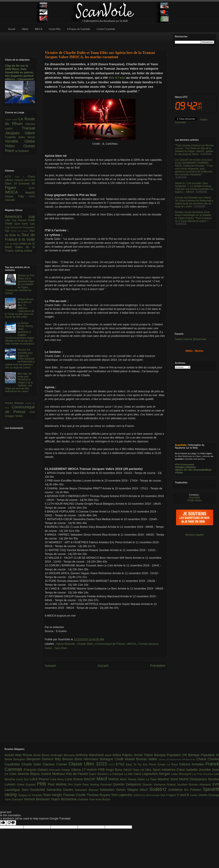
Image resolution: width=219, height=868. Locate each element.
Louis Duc (23, 779)
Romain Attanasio (201, 785)
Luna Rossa (74, 779)
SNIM (10, 224)
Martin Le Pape (148, 779)
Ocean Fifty (17, 196)
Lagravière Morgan (157, 774)
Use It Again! (169, 795)
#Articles (191, 467)
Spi (8, 231)
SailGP (13, 129)
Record (30, 124)
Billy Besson (65, 759)
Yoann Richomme (64, 799)
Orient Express (27, 785)
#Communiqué (187, 464)
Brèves (20, 403)
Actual (10, 755)
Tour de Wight (12, 244)
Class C (21, 177)
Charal (202, 759)
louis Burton (103, 799)
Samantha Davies (61, 790)
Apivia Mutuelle (66, 644)
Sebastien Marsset (87, 790)
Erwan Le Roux (169, 764)
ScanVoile (194, 498)
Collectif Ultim (22, 180)
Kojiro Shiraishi (99, 774)
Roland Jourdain (178, 785)
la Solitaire (22, 151)
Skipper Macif (138, 790)
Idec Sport (154, 770)
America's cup (20, 217)
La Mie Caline (133, 774)
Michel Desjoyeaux (194, 779)
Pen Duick (75, 785)
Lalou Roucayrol (182, 774)
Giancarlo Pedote (60, 770)
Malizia (114, 779)
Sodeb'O (159, 789)
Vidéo (19, 416)
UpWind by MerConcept (147, 795)
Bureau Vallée (147, 759)
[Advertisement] (105, 39)
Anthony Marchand (90, 755)
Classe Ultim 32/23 (89, 764)
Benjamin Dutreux (41, 759)
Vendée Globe (20, 141)
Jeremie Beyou (29, 774)
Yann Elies (61, 648)
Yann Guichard (14, 799)
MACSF (90, 779)
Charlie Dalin (85, 644)
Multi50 (30, 193)
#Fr (186, 470)
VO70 (32, 197)
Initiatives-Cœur (174, 770)
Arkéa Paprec (123, 755)
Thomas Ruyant (99, 795)
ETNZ (121, 764)
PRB (42, 784)
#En (190, 470)
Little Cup (12, 220)
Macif (102, 779)
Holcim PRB (96, 770)
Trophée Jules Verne (20, 137)
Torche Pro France (20, 231)
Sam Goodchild (34, 790)
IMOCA (132, 644)
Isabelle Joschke (199, 770)
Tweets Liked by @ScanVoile (191, 339)
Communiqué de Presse (110, 644)
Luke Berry (58, 779)
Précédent (158, 666)
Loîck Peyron (40, 779)
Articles (10, 403)
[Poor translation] (11, 823)
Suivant (50, 666)
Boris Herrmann (87, 759)
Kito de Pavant (78, 774)
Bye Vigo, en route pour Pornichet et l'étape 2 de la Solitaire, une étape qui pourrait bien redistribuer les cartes (19, 382)
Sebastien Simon (113, 790)
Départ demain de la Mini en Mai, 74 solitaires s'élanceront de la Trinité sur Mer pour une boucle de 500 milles (20, 308)
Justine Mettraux (53, 774)
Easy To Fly (134, 764)
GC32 (32, 188)
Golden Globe (12, 120)
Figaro (17, 188)
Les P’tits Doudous (203, 774)
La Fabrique (116, 774)
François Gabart (36, 770)
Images (10, 416)
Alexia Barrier (42, 755)
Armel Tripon (144, 755)
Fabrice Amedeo (192, 764)
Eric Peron (150, 764)
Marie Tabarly (129, 779)
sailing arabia (23, 251)
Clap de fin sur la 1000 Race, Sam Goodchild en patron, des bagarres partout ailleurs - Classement (19, 72)
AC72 (10, 177)
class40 (10, 200)
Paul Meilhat (58, 784)
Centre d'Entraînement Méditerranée (178, 759)
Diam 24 (12, 184)
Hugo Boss (115, 770)
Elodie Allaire (195, 500)
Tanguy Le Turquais (30, 795)
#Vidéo (179, 473)
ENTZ (112, 765)
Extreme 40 (27, 184)
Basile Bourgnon (16, 759)
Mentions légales (194, 535)
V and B (183, 795)
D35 (33, 180)
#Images (180, 467)
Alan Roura (24, 755)
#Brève (179, 470)
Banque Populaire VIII (171, 755)
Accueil (103, 666)
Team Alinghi (53, 795)
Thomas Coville (75, 795)
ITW (32, 412)
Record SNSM (27, 220)
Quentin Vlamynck (155, 785)
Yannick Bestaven (37, 799)
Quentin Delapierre (128, 784)
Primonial (107, 785)
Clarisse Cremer (56, 764)
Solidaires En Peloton (186, 790)
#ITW (177, 464)
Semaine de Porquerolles (23, 227)
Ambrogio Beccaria (63, 755)
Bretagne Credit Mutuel (118, 759)
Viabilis (194, 795)
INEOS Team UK (134, 770)
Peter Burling (91, 785)
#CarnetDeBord (202, 470)
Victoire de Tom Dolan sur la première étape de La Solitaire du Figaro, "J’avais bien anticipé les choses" (20, 284)
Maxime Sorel (168, 779)
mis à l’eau (117, 78)
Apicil (109, 755)
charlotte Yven (87, 799)
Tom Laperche (122, 795)
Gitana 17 (79, 770)
